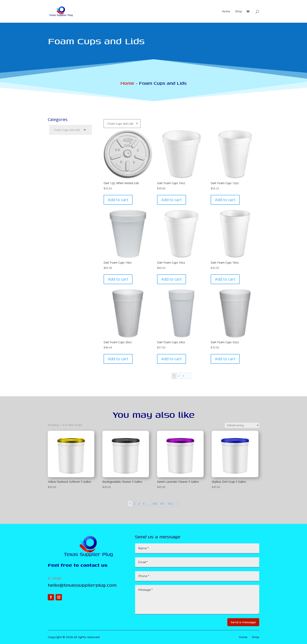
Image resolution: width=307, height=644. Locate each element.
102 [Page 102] (170, 504)
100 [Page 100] (155, 504)
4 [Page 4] (144, 504)
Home (226, 12)
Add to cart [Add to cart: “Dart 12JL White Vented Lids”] (118, 200)
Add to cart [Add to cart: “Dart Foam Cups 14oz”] (118, 279)
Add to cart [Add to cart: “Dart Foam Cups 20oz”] (118, 359)
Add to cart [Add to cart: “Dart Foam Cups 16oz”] (172, 279)
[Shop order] (242, 425)
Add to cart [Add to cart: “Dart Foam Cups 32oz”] (225, 359)
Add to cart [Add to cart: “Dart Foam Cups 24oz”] (172, 359)
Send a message (243, 622)
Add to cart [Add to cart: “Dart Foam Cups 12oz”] (225, 200)
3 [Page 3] (183, 376)
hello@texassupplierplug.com (82, 585)
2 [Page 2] (179, 376)
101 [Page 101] (162, 504)
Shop (239, 12)
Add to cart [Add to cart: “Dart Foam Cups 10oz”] (172, 200)
